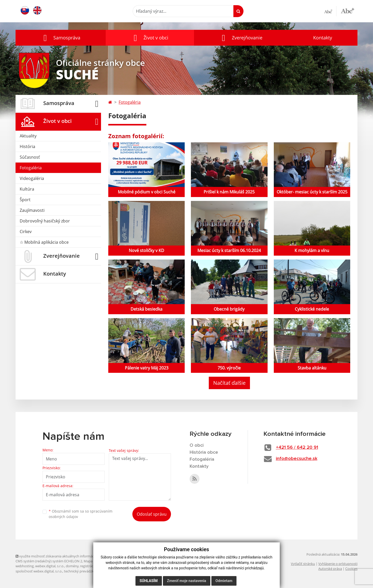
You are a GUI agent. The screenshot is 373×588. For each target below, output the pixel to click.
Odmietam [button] (224, 581)
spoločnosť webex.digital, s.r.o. (39, 571)
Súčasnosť (30, 157)
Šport (25, 200)
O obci (197, 445)
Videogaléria (32, 178)
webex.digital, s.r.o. (50, 566)
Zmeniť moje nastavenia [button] (187, 581)
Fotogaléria (31, 168)
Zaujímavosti (32, 210)
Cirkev (26, 232)
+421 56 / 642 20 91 (297, 447)
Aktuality (28, 136)
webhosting (25, 566)
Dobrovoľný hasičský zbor (45, 221)
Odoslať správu (152, 514)
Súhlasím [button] (149, 581)
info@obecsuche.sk (297, 459)
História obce (204, 452)
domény (72, 566)
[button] (61, 38)
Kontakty (323, 38)
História (27, 146)
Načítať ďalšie (229, 383)
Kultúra (27, 189)
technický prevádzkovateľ (84, 571)
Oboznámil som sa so (81, 514)
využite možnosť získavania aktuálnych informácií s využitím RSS (67, 556)
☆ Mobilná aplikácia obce (44, 242)
